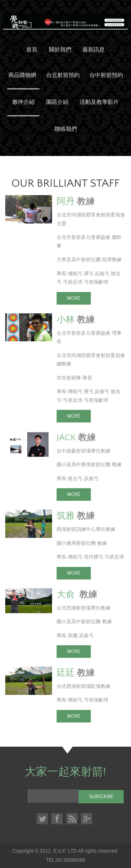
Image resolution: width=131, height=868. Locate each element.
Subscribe (101, 797)
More (74, 298)
